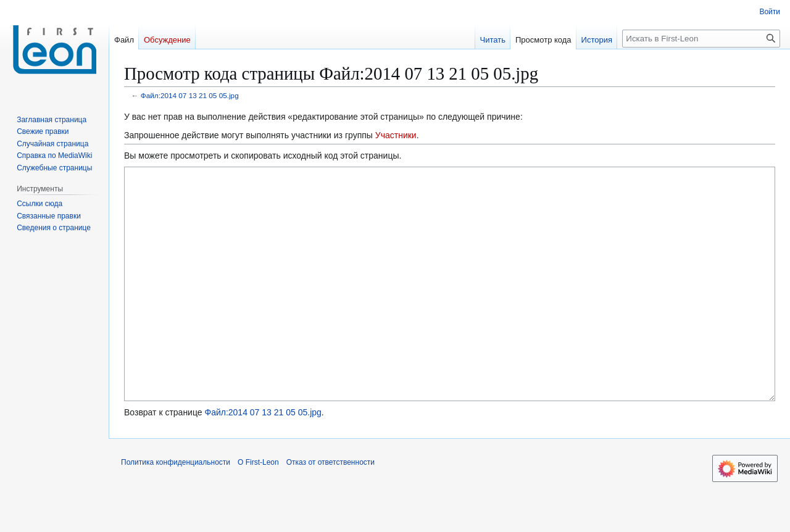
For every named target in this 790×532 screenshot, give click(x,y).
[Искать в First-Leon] (701, 39)
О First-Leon (258, 509)
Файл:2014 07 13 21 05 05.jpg (190, 95)
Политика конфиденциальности (176, 509)
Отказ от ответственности (331, 509)
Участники (396, 135)
